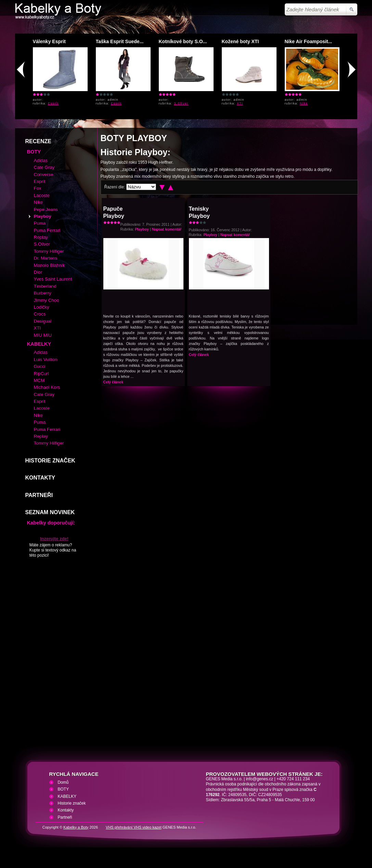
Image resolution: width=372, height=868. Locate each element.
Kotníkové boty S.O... (183, 41)
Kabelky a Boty (76, 827)
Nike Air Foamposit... (309, 41)
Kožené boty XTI (240, 41)
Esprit (53, 103)
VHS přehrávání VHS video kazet (134, 827)
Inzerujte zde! (54, 539)
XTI (240, 103)
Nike (304, 103)
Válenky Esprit (49, 41)
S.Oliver (181, 103)
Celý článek (113, 382)
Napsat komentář (167, 229)
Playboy (142, 229)
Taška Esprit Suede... (120, 41)
